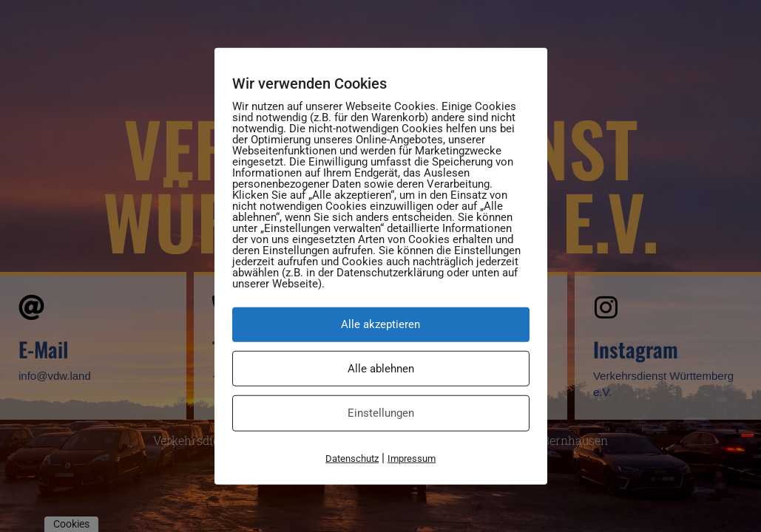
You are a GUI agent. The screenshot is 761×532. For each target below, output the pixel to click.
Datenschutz (352, 458)
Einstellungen (381, 413)
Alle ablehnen (381, 368)
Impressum (412, 458)
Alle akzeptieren (380, 324)
